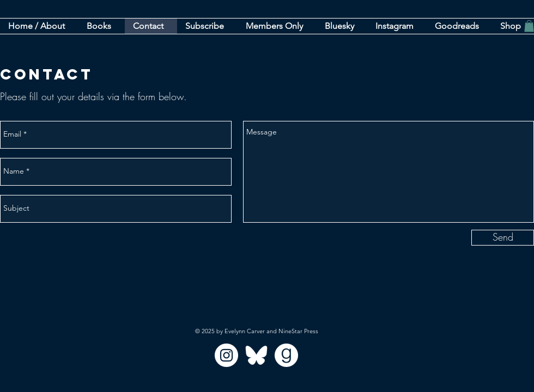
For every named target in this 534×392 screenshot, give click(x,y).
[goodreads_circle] (286, 355)
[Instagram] (226, 355)
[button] (207, 26)
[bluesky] (256, 355)
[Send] (503, 238)
